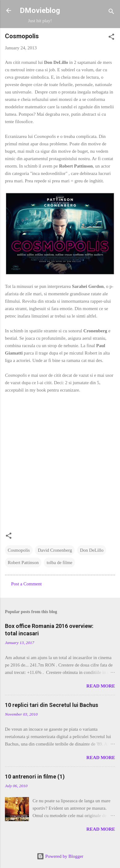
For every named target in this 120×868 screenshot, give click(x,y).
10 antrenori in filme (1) (35, 777)
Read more (101, 686)
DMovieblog (40, 10)
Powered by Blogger (60, 856)
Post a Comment (26, 584)
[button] (111, 38)
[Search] (111, 12)
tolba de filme (59, 563)
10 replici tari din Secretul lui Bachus (52, 705)
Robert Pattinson (23, 563)
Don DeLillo (92, 550)
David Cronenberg (55, 550)
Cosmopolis (19, 550)
